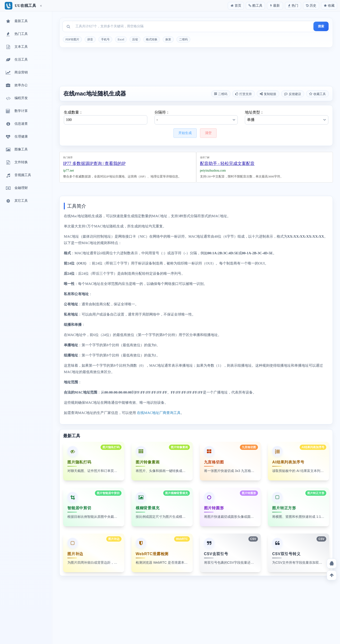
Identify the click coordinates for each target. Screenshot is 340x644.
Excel (121, 39)
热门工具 (16, 34)
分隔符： (196, 117)
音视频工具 (18, 175)
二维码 (183, 39)
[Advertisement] (196, 67)
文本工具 (16, 47)
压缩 (135, 39)
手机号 (105, 39)
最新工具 (16, 21)
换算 (168, 39)
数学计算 (16, 111)
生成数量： (106, 117)
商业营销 (16, 73)
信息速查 (16, 124)
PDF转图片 (72, 39)
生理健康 (16, 137)
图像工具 (16, 150)
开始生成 (185, 133)
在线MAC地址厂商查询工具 (159, 413)
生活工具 (16, 60)
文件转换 (16, 163)
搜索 (321, 26)
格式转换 (152, 39)
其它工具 (16, 201)
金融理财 (16, 188)
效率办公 (16, 86)
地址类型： (287, 117)
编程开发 (16, 98)
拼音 (90, 39)
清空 (208, 133)
